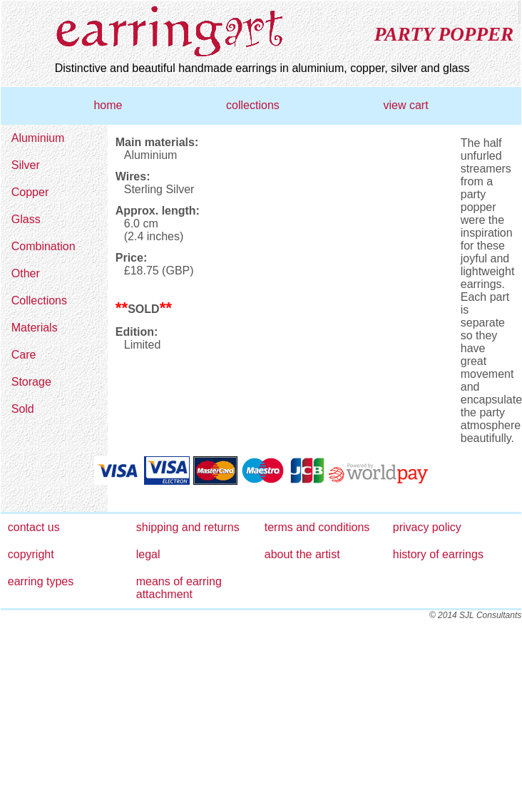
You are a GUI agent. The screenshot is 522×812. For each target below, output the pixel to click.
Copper (30, 192)
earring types (41, 581)
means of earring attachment (179, 588)
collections (253, 105)
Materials (35, 328)
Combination (43, 246)
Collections (39, 300)
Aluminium (38, 138)
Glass (26, 219)
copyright (31, 554)
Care (24, 355)
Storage (31, 382)
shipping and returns (188, 527)
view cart (405, 105)
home (108, 105)
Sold (23, 409)
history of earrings (438, 554)
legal (148, 554)
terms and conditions (317, 527)
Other (26, 273)
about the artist (302, 554)
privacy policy (427, 527)
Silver (26, 165)
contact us (34, 527)
